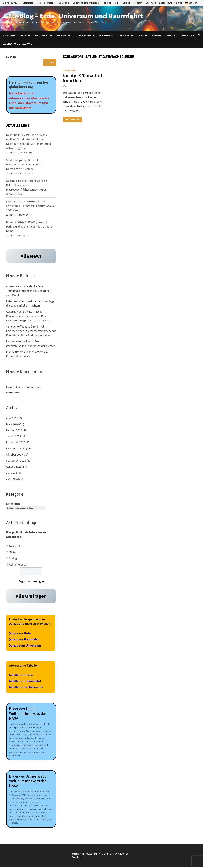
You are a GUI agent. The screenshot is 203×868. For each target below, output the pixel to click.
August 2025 (14, 467)
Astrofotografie (25, 153)
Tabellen (107, 3)
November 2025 (16, 449)
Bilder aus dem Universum (86, 3)
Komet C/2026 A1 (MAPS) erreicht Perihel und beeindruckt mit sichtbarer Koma (29, 227)
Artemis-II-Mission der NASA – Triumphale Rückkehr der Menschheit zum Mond (29, 291)
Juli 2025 (11, 473)
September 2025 (16, 461)
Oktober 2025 (14, 455)
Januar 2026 (14, 436)
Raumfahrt (50, 3)
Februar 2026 (14, 430)
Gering (13, 559)
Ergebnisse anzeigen (31, 581)
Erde (39, 3)
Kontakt (138, 3)
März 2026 (12, 424)
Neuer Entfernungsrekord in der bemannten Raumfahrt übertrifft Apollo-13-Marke (30, 206)
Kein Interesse (18, 565)
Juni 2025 (12, 479)
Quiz (117, 3)
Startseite (28, 3)
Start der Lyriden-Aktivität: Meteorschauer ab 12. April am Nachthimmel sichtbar (25, 165)
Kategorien (13, 504)
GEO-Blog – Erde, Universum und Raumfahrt (73, 16)
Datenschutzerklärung (171, 3)
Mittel (13, 553)
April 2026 (12, 418)
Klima (21, 194)
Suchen (11, 57)
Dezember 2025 (16, 443)
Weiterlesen (72, 120)
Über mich (151, 3)
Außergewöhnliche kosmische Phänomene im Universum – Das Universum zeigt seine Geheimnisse (28, 316)
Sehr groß (15, 546)
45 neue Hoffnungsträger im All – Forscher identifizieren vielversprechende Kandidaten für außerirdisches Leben (31, 331)
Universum (64, 3)
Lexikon (127, 3)
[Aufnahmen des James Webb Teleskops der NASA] (31, 732)
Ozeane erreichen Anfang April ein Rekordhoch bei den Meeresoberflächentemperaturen (27, 185)
